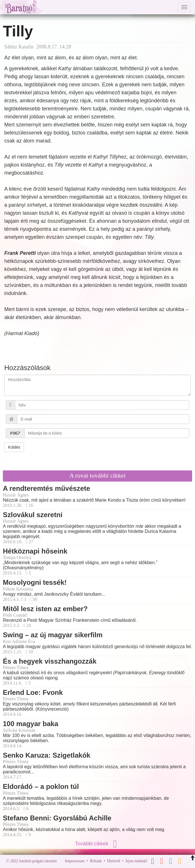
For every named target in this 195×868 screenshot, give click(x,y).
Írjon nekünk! (137, 861)
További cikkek (97, 844)
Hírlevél (114, 861)
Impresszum (75, 861)
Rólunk (96, 861)
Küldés (14, 447)
